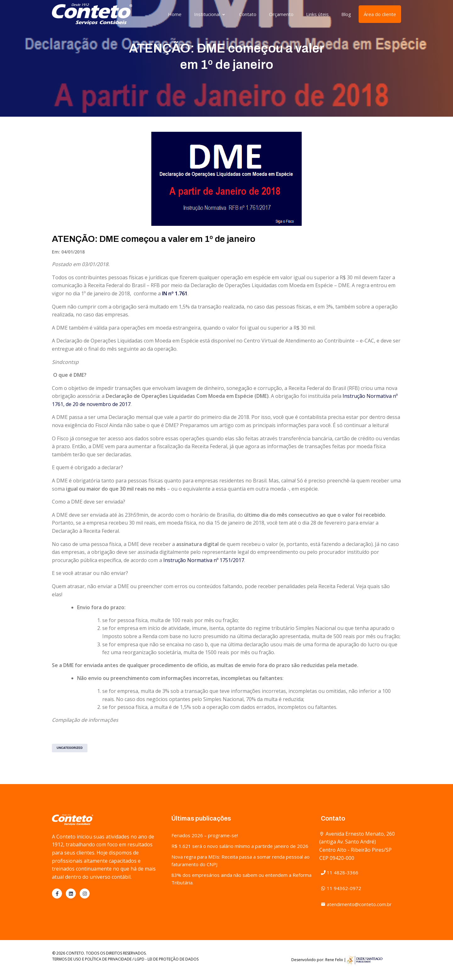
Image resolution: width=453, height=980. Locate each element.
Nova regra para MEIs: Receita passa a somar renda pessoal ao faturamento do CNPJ (240, 860)
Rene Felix (334, 960)
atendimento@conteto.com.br (356, 904)
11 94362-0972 (341, 888)
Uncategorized (70, 748)
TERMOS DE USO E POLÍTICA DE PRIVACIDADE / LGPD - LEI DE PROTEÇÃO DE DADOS (125, 959)
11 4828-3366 (340, 872)
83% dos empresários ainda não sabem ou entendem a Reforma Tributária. (241, 879)
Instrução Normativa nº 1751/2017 (204, 560)
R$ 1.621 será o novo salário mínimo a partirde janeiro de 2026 (240, 846)
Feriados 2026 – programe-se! (205, 835)
